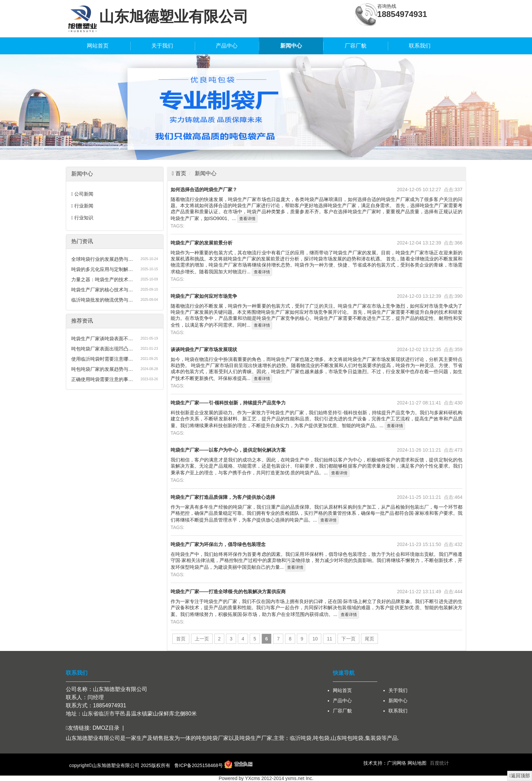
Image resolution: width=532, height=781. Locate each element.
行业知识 (84, 218)
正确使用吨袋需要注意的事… (102, 379)
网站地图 (417, 763)
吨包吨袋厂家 (212, 738)
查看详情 (247, 219)
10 (315, 639)
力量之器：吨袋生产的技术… (102, 279)
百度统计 (439, 763)
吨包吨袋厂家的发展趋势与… (102, 369)
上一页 (202, 639)
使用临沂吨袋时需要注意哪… (102, 359)
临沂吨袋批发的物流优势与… (102, 300)
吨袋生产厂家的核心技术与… (102, 290)
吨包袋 (321, 738)
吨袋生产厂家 (256, 738)
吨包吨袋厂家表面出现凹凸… (102, 349)
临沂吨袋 (301, 738)
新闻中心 (291, 46)
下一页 (348, 639)
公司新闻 (84, 194)
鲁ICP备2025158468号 (199, 765)
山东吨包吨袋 (347, 738)
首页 (180, 173)
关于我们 (162, 46)
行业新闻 (84, 206)
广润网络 (397, 763)
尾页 (369, 639)
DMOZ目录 (106, 728)
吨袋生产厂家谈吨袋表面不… (102, 339)
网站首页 (98, 46)
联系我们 (420, 46)
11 (329, 639)
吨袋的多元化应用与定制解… (102, 269)
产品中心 (227, 46)
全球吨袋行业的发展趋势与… (102, 259)
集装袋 (373, 738)
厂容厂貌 (356, 46)
